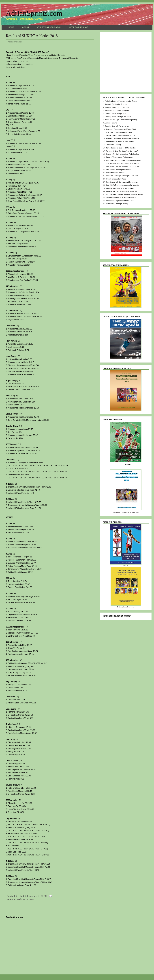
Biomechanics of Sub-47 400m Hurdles (121, 148)
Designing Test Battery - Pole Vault (119, 132)
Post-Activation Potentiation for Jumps (120, 135)
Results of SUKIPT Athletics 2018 (32, 36)
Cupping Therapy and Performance (119, 157)
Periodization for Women (115, 173)
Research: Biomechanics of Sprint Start (121, 129)
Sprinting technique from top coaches (120, 188)
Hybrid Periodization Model (116, 179)
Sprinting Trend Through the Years (118, 117)
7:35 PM (42, 896)
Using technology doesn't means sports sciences (124, 194)
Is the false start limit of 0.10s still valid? (121, 198)
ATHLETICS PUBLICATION (49, 27)
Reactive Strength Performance (117, 126)
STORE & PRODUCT (79, 27)
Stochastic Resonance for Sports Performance (123, 160)
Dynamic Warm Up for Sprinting (117, 107)
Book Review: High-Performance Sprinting (121, 120)
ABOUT (26, 27)
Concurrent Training (113, 145)
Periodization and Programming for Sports (121, 101)
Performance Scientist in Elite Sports (120, 142)
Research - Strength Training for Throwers (122, 176)
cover (133, 607)
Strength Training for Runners (116, 104)
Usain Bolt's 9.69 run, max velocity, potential (122, 185)
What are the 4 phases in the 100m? (120, 201)
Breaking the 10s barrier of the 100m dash (122, 191)
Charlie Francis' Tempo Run (115, 114)
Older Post (88, 966)
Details (128, 465)
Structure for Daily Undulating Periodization (122, 154)
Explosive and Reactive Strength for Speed (122, 163)
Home (50, 966)
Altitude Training (111, 123)
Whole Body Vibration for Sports (117, 111)
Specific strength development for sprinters (122, 182)
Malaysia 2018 (26, 900)
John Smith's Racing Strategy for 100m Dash (123, 166)
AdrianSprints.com (34, 13)
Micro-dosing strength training (117, 204)
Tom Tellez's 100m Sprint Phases (118, 170)
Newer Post (12, 966)
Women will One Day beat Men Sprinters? (122, 151)
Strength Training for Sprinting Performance (122, 138)
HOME (11, 27)
